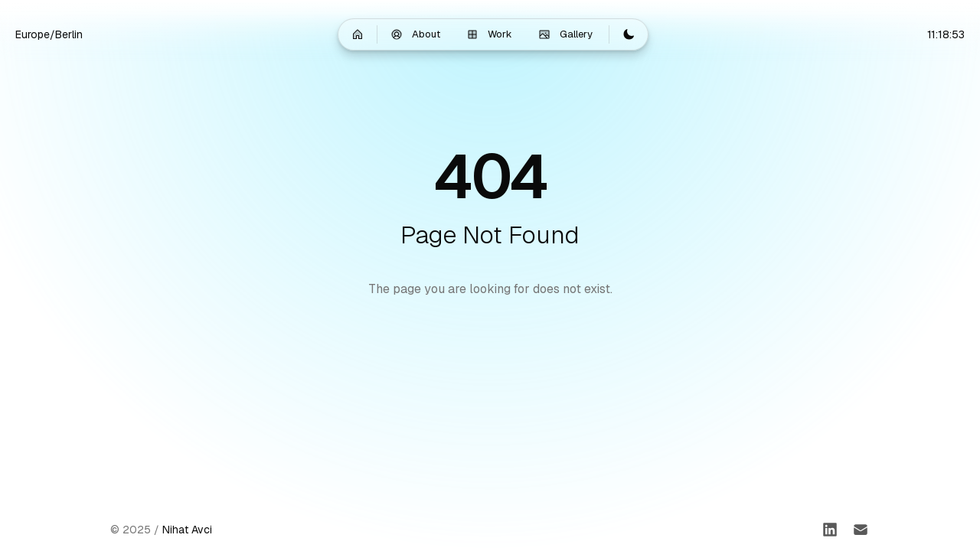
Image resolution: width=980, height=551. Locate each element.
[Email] (861, 530)
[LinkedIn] (830, 530)
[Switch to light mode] (629, 34)
